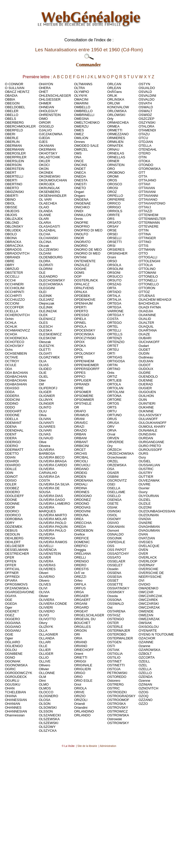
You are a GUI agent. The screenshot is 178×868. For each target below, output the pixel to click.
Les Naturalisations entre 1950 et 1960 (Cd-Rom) (89, 50)
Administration (108, 746)
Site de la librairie (87, 746)
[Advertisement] (88, 805)
